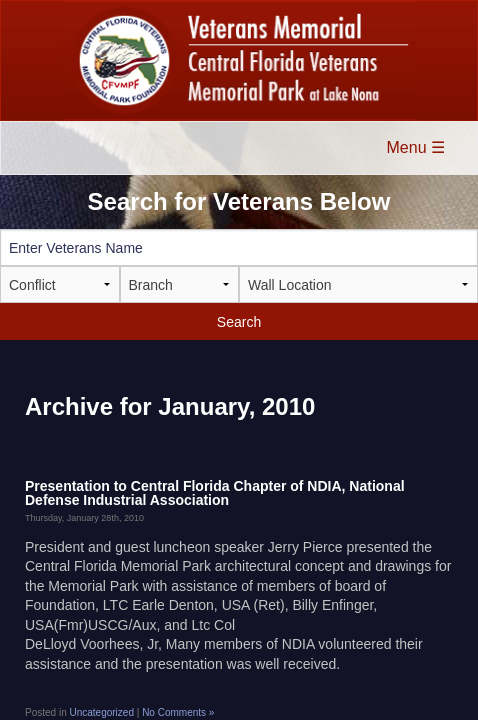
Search (239, 322)
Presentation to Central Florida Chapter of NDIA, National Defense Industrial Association (215, 493)
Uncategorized (101, 712)
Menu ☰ (416, 147)
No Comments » (178, 712)
